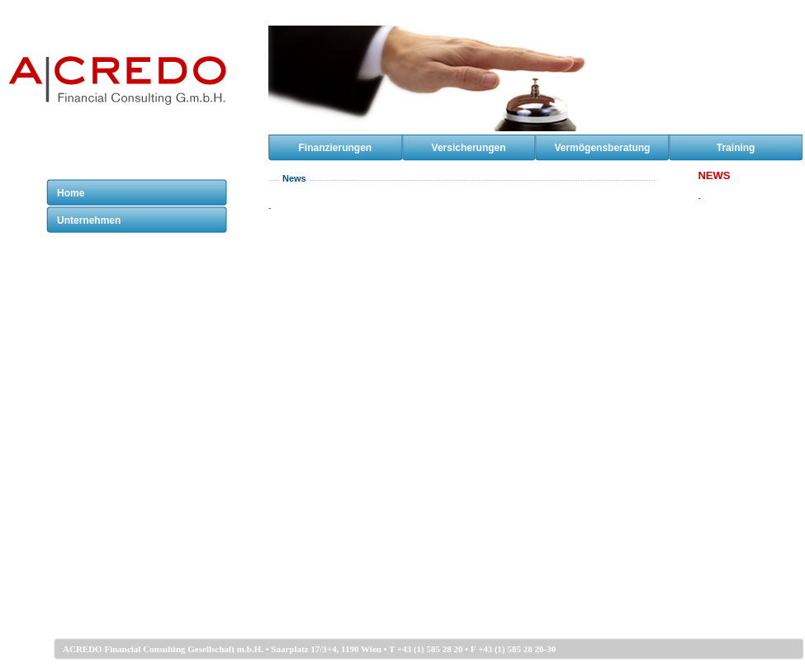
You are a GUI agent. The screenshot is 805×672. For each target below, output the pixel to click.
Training (736, 148)
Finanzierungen (336, 148)
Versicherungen (469, 148)
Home (71, 193)
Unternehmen (89, 220)
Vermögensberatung (602, 148)
